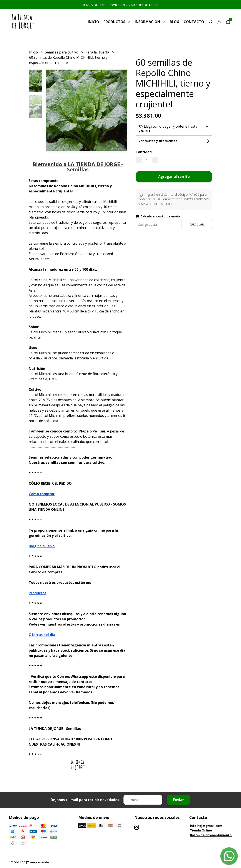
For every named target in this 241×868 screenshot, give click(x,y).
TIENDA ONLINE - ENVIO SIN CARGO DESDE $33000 (121, 5)
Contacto (194, 22)
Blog (175, 22)
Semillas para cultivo (62, 52)
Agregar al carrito (174, 177)
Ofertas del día (42, 635)
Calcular (197, 224)
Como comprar (42, 494)
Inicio (93, 22)
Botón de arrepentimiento (211, 835)
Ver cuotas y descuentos (158, 141)
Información (150, 22)
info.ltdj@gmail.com (206, 826)
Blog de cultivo (42, 546)
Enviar (179, 800)
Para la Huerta (98, 52)
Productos (117, 22)
